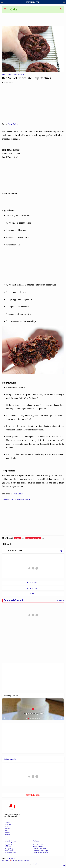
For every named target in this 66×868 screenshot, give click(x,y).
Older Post (33, 588)
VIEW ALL (58, 759)
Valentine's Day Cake (19, 75)
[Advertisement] (33, 19)
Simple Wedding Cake (33, 713)
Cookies (9, 75)
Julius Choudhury (24, 860)
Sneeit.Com (37, 864)
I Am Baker (13, 124)
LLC (12, 859)
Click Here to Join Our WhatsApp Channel (16, 500)
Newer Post (33, 583)
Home (3, 75)
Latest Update (10, 759)
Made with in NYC (9, 860)
